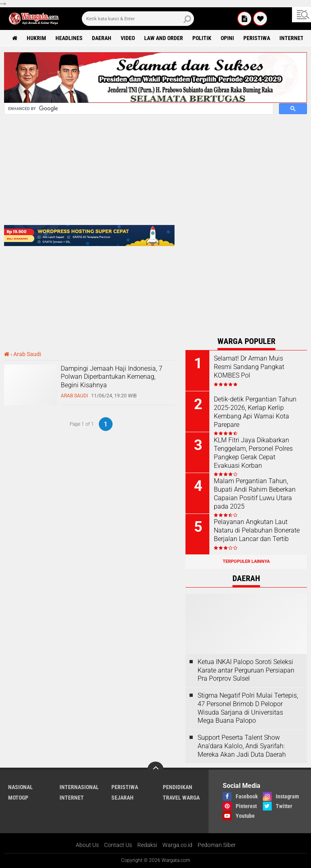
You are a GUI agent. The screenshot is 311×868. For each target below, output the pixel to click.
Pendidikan (178, 787)
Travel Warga (181, 798)
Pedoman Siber (217, 845)
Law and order (164, 38)
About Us (87, 845)
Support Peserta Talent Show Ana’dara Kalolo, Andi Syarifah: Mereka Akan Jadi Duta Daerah (242, 746)
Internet (292, 38)
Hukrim (36, 38)
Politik (202, 38)
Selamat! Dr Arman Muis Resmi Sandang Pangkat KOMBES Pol (249, 367)
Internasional (79, 787)
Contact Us (118, 845)
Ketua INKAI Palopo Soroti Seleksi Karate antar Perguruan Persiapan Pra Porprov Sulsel (246, 670)
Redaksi (147, 845)
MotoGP (18, 798)
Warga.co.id (177, 845)
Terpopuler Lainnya (246, 561)
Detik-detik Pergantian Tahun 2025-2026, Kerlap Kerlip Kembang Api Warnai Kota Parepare (255, 412)
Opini (227, 38)
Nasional (20, 787)
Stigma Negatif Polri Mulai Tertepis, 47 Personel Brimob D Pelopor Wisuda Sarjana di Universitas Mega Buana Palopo (248, 708)
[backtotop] (155, 770)
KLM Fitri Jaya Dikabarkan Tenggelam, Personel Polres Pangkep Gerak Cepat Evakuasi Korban (253, 453)
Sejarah (122, 798)
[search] (138, 19)
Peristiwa (257, 38)
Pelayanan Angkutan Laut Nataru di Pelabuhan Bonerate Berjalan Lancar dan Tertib (257, 530)
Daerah (102, 38)
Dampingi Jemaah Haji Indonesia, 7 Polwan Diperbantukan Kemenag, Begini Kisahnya (112, 377)
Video (128, 38)
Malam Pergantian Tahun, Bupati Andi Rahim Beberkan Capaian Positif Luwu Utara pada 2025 (255, 493)
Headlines (69, 38)
